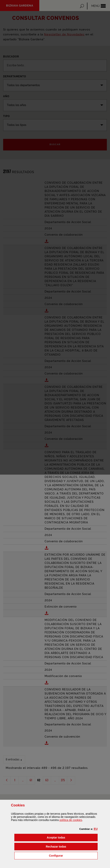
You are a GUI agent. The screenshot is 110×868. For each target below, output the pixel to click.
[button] (96, 829)
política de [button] (71, 820)
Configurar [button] (73, 855)
